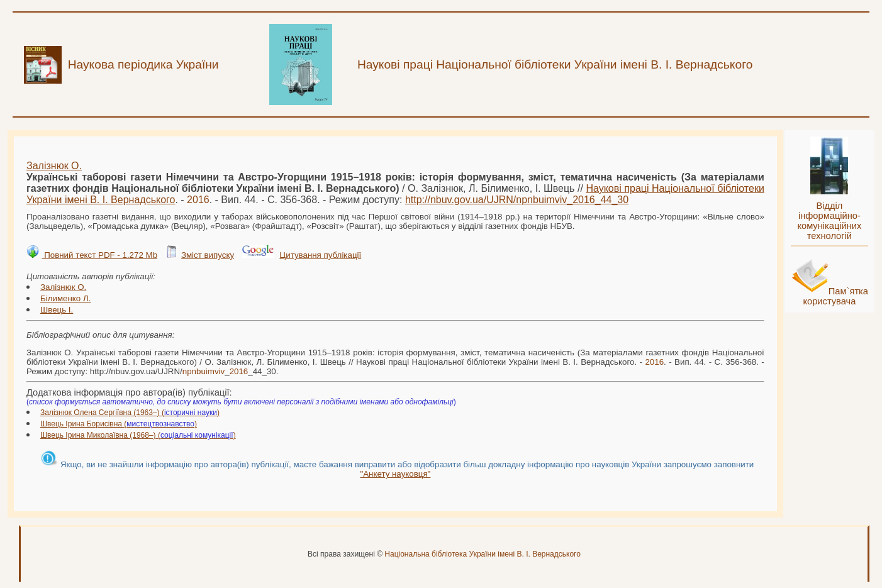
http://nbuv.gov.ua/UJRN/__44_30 (517, 200)
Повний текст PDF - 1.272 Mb (99, 255)
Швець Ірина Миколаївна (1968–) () (138, 435)
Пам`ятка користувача (835, 296)
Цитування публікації (320, 255)
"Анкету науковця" (395, 474)
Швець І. (57, 310)
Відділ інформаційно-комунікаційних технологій (829, 221)
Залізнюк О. (54, 166)
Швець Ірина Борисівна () (119, 424)
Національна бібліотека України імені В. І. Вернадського (483, 554)
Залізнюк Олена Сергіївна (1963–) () (130, 413)
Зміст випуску (208, 255)
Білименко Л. (65, 298)
